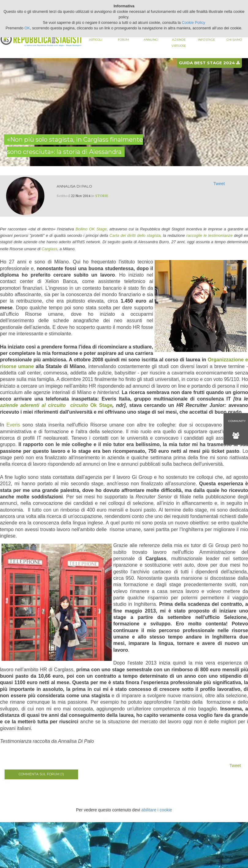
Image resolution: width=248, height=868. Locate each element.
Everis (13, 425)
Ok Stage (101, 405)
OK (27, 28)
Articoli (96, 40)
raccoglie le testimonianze (210, 235)
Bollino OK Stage (91, 229)
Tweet (219, 184)
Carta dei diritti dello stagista (135, 235)
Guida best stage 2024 (209, 63)
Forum (123, 40)
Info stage (206, 40)
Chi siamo (234, 40)
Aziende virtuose (179, 43)
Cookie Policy (194, 23)
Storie (102, 196)
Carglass (49, 249)
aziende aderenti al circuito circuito (45, 405)
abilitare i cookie (156, 810)
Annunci (151, 40)
